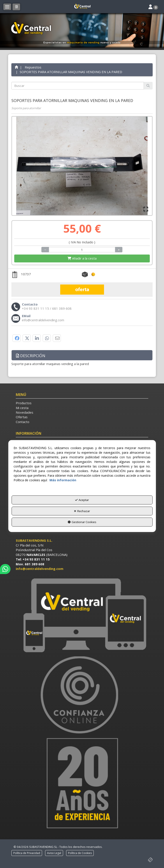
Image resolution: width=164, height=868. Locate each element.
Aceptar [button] (82, 500)
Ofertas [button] (22, 417)
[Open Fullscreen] (146, 209)
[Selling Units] (82, 250)
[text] (78, 86)
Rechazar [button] (82, 511)
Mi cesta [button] (22, 408)
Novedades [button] (25, 412)
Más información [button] (63, 480)
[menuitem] (82, 403)
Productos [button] (24, 403)
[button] (82, 7)
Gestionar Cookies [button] (82, 522)
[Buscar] (148, 86)
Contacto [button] (23, 422)
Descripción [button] (31, 356)
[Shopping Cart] (82, 258)
